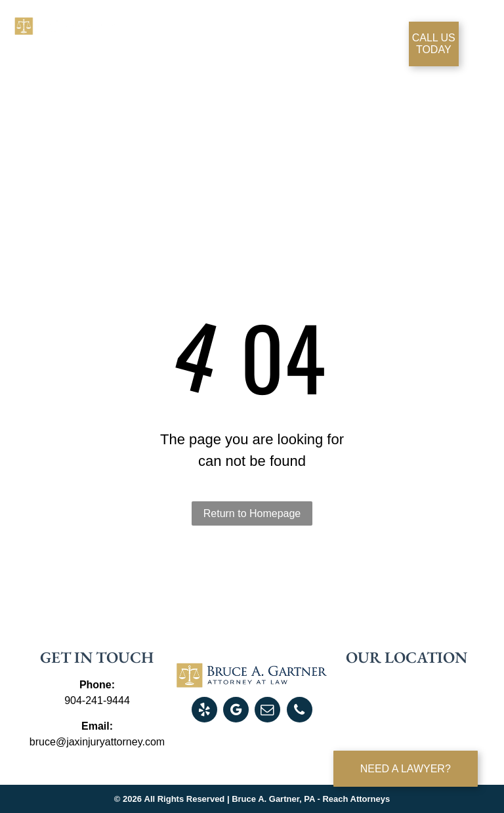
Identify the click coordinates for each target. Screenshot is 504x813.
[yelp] (204, 711)
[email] (267, 711)
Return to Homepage (252, 513)
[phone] (300, 711)
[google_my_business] (236, 711)
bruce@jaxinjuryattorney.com (97, 742)
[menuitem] (166, 41)
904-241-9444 (97, 700)
